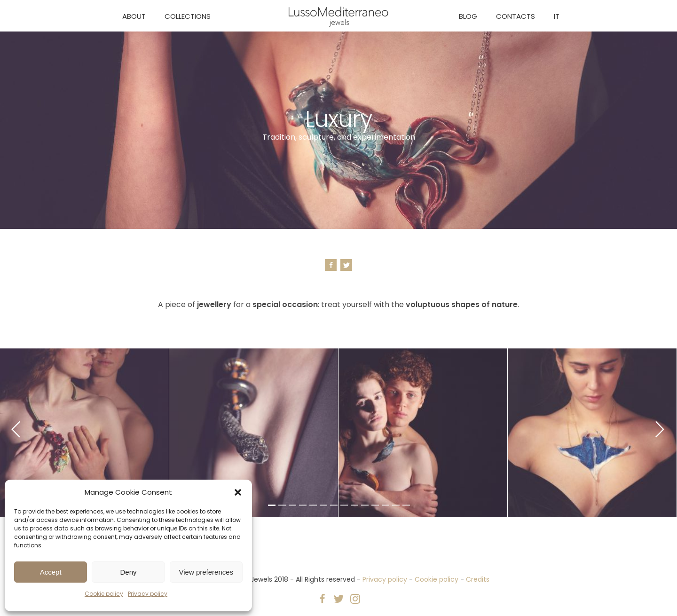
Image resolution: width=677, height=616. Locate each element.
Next (660, 430)
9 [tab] (354, 507)
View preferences (206, 572)
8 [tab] (343, 507)
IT (557, 16)
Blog (468, 16)
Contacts (516, 16)
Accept (51, 572)
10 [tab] (364, 507)
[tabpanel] (253, 433)
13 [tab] (395, 507)
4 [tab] (302, 507)
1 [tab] (271, 507)
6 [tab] (323, 507)
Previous (16, 430)
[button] (238, 492)
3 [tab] (291, 507)
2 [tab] (281, 507)
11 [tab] (374, 507)
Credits (478, 579)
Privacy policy (148, 594)
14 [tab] (405, 507)
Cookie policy (104, 594)
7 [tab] (333, 507)
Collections (188, 16)
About (134, 16)
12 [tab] (385, 507)
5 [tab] (312, 507)
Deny (128, 572)
